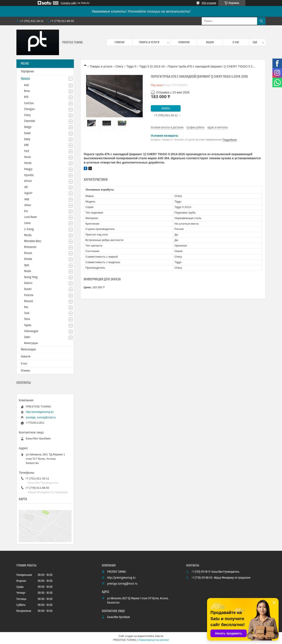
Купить (166, 109)
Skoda (28, 271)
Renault (29, 301)
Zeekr (27, 337)
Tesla (27, 319)
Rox (26, 307)
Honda (28, 163)
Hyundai (29, 175)
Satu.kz (159, 636)
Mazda (28, 235)
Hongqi (28, 169)
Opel (27, 265)
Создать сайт (69, 3)
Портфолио (27, 72)
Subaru (28, 283)
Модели (25, 79)
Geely (27, 139)
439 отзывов (209, 3)
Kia (26, 211)
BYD (26, 97)
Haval (27, 157)
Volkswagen (31, 331)
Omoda (28, 259)
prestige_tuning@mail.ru (41, 417)
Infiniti (28, 181)
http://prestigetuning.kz (40, 412)
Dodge (28, 127)
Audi (27, 85)
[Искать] (261, 21)
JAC (26, 187)
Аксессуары (31, 343)
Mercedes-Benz (33, 241)
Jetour (28, 205)
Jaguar (28, 193)
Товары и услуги (149, 42)
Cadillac (29, 103)
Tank (27, 313)
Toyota (28, 325)
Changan (29, 109)
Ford (27, 151)
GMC (27, 145)
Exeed (27, 133)
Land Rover (30, 217)
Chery (119, 66)
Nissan (28, 253)
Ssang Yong (31, 277)
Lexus (27, 223)
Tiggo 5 (131, 66)
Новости (26, 357)
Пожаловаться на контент (154, 640)
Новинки (184, 42)
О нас (236, 42)
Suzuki (28, 289)
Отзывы (25, 371)
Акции (210, 42)
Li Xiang (29, 229)
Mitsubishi (30, 247)
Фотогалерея (28, 350)
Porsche (29, 295)
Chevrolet (29, 121)
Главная (119, 42)
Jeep (27, 199)
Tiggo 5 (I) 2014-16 (152, 66)
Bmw (27, 91)
